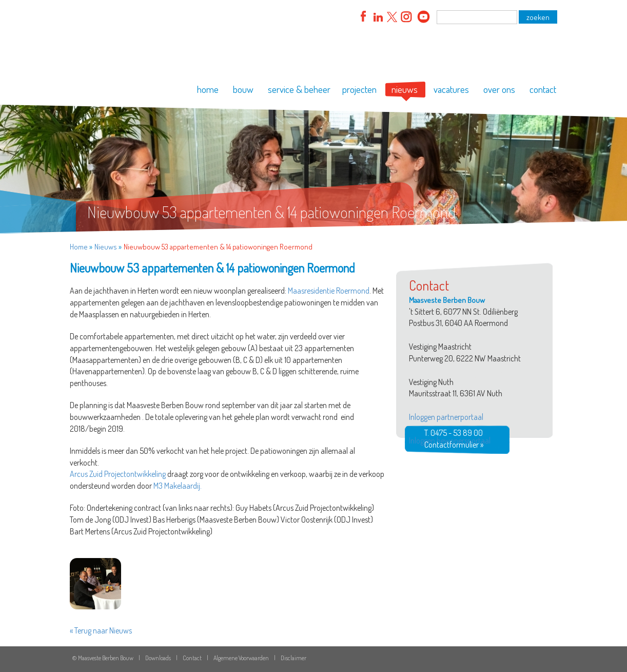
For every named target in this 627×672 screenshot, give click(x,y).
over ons (499, 89)
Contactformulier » (454, 445)
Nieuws (106, 247)
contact (543, 89)
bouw (243, 89)
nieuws (405, 89)
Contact (192, 658)
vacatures (451, 89)
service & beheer (299, 89)
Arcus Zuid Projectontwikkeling (118, 474)
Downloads (158, 658)
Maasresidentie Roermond (329, 291)
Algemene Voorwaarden (241, 658)
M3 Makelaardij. (178, 486)
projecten (359, 89)
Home (79, 247)
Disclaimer (293, 658)
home (208, 89)
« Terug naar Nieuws (101, 630)
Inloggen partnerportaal (446, 417)
